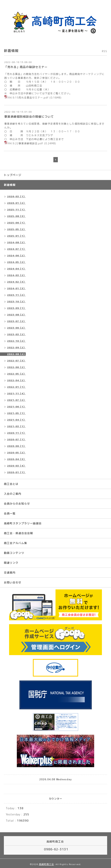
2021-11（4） (16, 393)
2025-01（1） (16, 236)
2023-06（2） (16, 328)
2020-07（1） (16, 439)
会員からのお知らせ (17, 504)
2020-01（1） (16, 472)
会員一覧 (10, 513)
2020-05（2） (16, 453)
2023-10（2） (16, 301)
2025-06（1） (16, 223)
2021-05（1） (16, 413)
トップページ (13, 175)
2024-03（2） (16, 275)
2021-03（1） (16, 426)
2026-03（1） (16, 196)
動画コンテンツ (14, 553)
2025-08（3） (16, 216)
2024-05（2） (16, 262)
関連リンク (11, 563)
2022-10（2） (16, 341)
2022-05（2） (16, 374)
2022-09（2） (16, 347)
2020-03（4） (16, 466)
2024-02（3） (16, 282)
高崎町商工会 (46, 864)
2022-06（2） (16, 367)
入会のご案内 (13, 494)
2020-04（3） (16, 459)
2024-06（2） (16, 255)
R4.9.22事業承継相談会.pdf (26, 143)
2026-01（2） (16, 203)
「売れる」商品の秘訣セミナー (26, 67)
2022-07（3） (16, 361)
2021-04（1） (16, 420)
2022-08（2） (16, 354)
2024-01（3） (16, 288)
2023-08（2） (16, 315)
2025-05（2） (16, 229)
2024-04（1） (16, 269)
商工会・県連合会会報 (18, 533)
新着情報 (10, 185)
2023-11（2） (16, 295)
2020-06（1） (16, 446)
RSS (105, 51)
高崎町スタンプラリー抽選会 (23, 523)
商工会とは (11, 484)
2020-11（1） (16, 433)
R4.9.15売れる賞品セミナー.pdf (28, 97)
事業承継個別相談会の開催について (29, 117)
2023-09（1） (16, 308)
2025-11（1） (16, 210)
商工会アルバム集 (15, 543)
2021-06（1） (16, 407)
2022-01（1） (16, 387)
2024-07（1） (16, 249)
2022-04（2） (16, 380)
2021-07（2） (16, 400)
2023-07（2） (16, 321)
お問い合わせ (13, 582)
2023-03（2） (16, 334)
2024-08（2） (16, 242)
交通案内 (10, 573)
